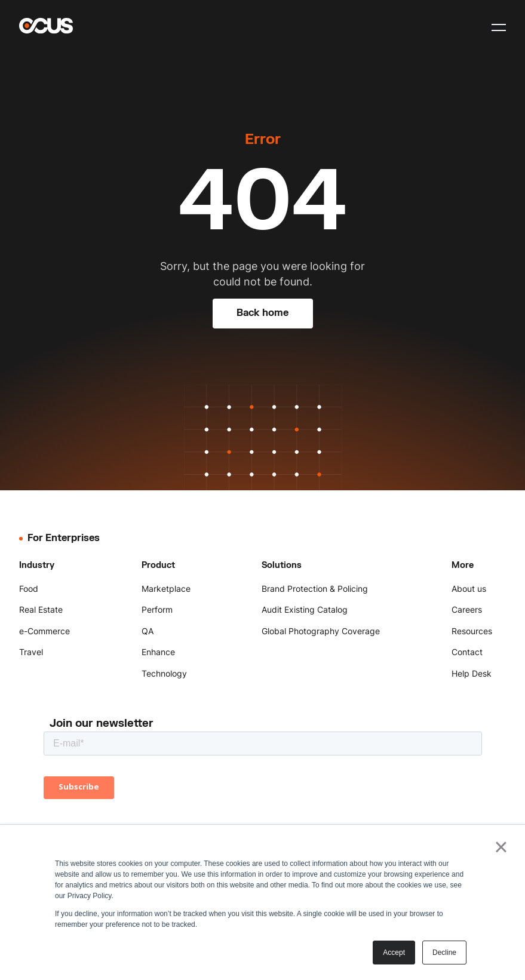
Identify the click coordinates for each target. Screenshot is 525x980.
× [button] (501, 847)
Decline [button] (444, 953)
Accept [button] (394, 953)
